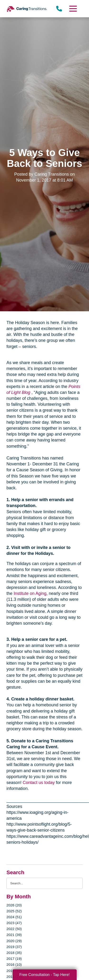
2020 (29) (14, 941)
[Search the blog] (44, 883)
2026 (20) (14, 905)
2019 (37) (14, 947)
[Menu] (73, 9)
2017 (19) (14, 959)
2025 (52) (14, 911)
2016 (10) (14, 964)
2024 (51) (14, 917)
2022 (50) (14, 929)
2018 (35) (14, 953)
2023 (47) (14, 923)
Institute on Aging (30, 593)
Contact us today (39, 783)
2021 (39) (14, 935)
